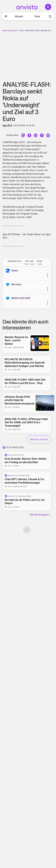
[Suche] (50, 16)
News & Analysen (10, 30)
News (22, 30)
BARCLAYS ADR (21, 298)
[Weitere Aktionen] (48, 275)
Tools (37, 16)
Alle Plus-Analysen (40, 515)
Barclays (16, 284)
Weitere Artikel (39, 439)
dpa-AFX (7, 125)
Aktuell (19, 16)
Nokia (15, 271)
